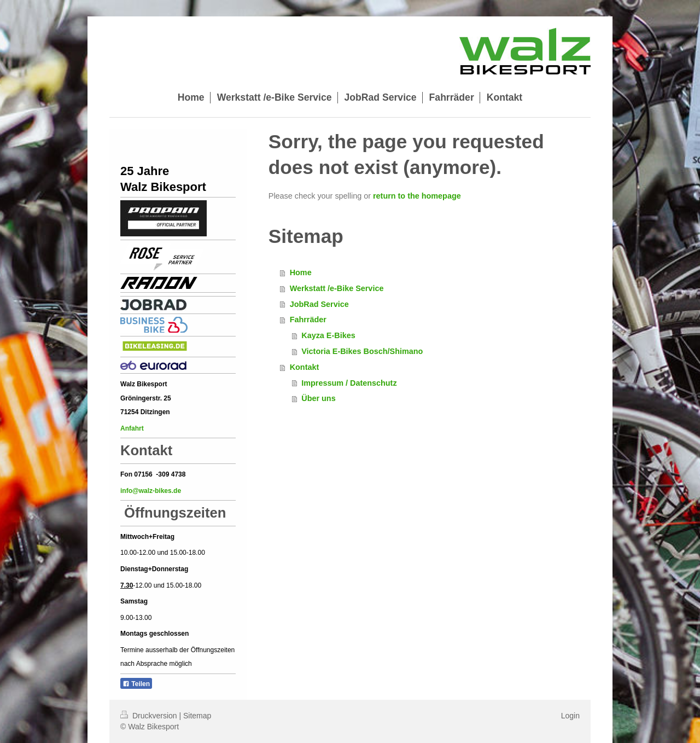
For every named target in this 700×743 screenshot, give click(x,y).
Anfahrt (133, 428)
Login (570, 716)
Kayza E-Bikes (328, 335)
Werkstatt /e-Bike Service (337, 288)
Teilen (136, 684)
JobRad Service (319, 304)
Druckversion (150, 716)
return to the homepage (417, 196)
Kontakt (305, 367)
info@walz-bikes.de (151, 491)
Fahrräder (308, 320)
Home (301, 272)
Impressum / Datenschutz (349, 383)
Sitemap (197, 716)
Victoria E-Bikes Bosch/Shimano (362, 351)
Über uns (318, 398)
